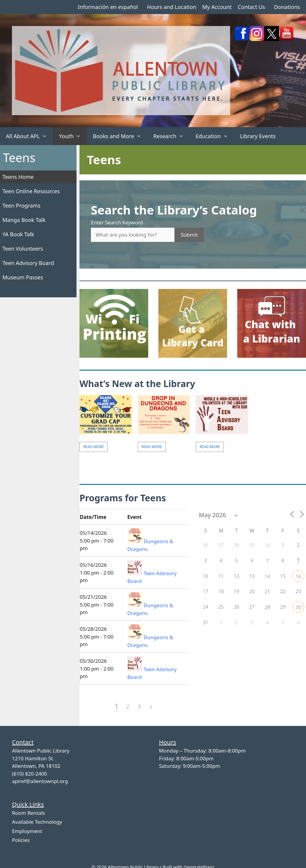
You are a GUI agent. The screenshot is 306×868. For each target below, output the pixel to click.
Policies (21, 840)
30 (267, 545)
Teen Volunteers (23, 249)
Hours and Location (171, 7)
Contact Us (251, 7)
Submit (189, 235)
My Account (217, 7)
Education (215, 136)
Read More (94, 447)
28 (267, 607)
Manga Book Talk (24, 220)
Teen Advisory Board (28, 263)
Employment (27, 831)
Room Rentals (28, 813)
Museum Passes (23, 277)
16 (298, 576)
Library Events (258, 136)
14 (267, 576)
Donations (287, 7)
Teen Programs (21, 205)
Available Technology (37, 822)
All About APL (29, 136)
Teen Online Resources (31, 191)
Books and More (120, 136)
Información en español (108, 7)
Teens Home (18, 177)
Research (171, 136)
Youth (73, 136)
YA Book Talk (18, 234)
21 (267, 592)
